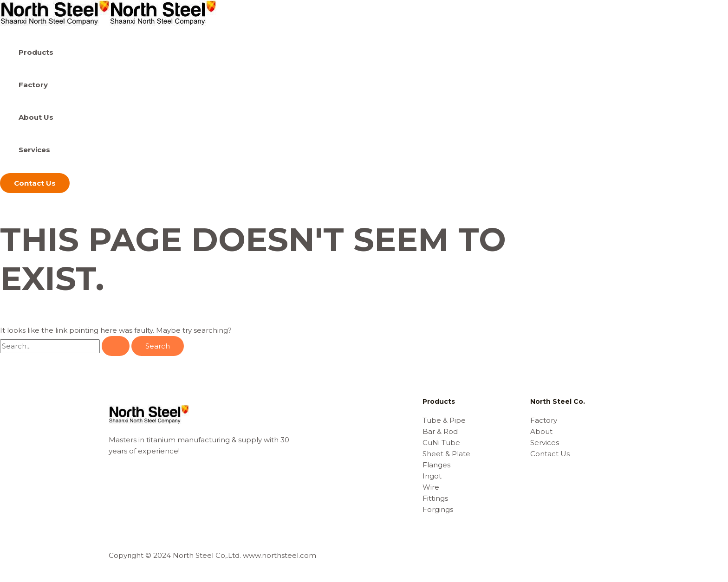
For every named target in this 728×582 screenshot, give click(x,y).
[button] (35, 183)
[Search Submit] (116, 346)
